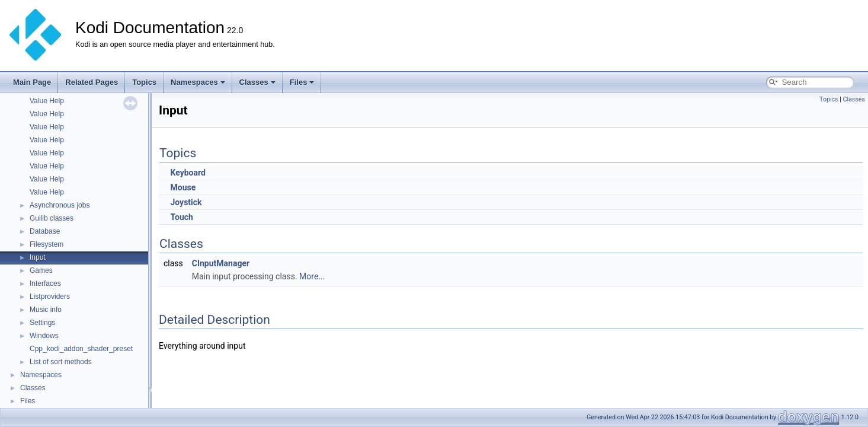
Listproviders (50, 297)
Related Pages (92, 82)
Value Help (47, 101)
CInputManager (221, 263)
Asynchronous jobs (60, 205)
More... (312, 276)
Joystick (186, 202)
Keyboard (188, 173)
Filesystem (47, 244)
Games (41, 270)
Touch (181, 217)
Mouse (183, 187)
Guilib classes (52, 218)
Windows (44, 336)
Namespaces (198, 82)
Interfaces (45, 283)
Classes (257, 82)
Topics (144, 82)
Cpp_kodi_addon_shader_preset (81, 349)
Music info (46, 310)
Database (45, 231)
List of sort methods (61, 362)
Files (302, 82)
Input (38, 257)
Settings (42, 323)
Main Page (32, 82)
